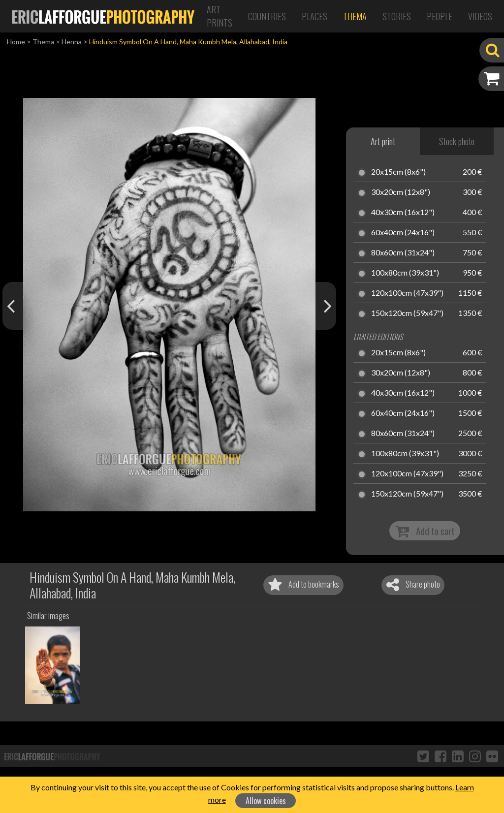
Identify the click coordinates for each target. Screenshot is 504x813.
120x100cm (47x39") (407, 293)
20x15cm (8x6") (398, 172)
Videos (480, 16)
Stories (397, 16)
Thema (355, 16)
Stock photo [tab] (457, 141)
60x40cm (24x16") (403, 233)
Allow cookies (266, 801)
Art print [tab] (383, 141)
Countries (267, 16)
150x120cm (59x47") (407, 313)
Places (315, 16)
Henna (72, 42)
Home (16, 42)
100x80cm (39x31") (405, 273)
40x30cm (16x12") (403, 213)
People (440, 16)
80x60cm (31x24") (403, 253)
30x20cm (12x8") (401, 192)
